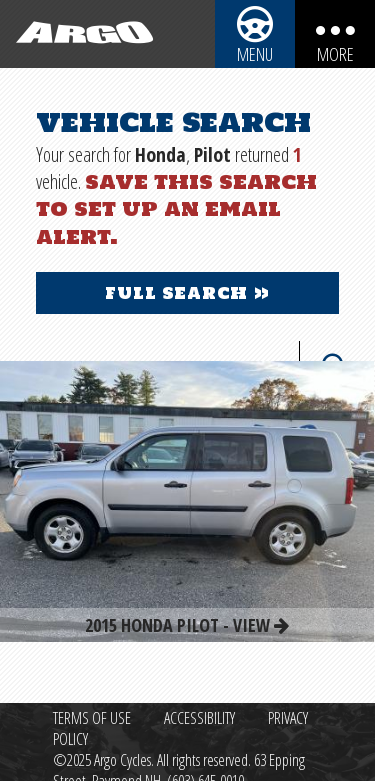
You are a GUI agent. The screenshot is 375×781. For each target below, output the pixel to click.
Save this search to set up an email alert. (176, 208)
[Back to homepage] (80, 34)
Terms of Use (92, 718)
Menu (255, 54)
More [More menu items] (335, 54)
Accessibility (199, 718)
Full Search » (187, 293)
